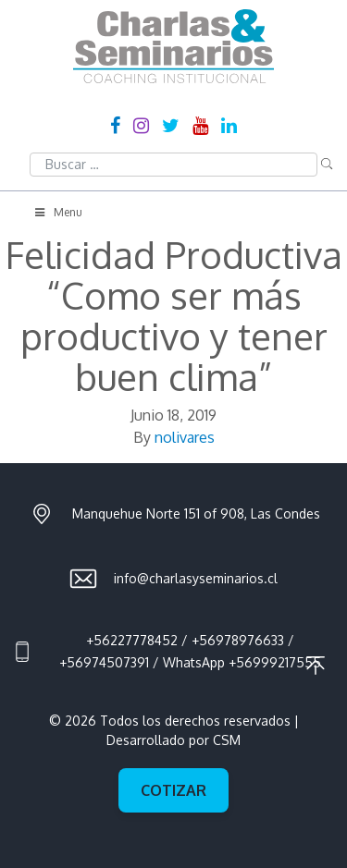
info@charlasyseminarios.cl (196, 578)
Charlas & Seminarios (173, 46)
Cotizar (173, 790)
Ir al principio (316, 666)
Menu (57, 212)
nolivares (185, 437)
